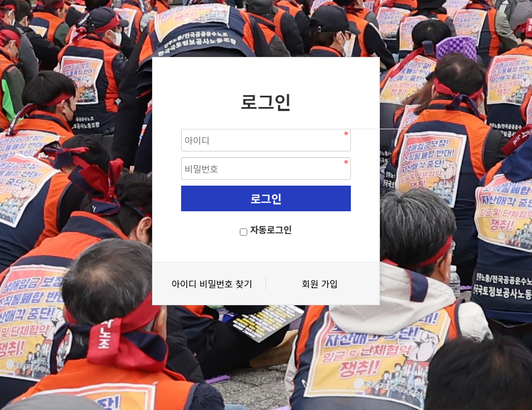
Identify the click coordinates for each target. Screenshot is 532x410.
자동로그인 (271, 229)
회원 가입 (320, 284)
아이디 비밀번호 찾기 (212, 284)
